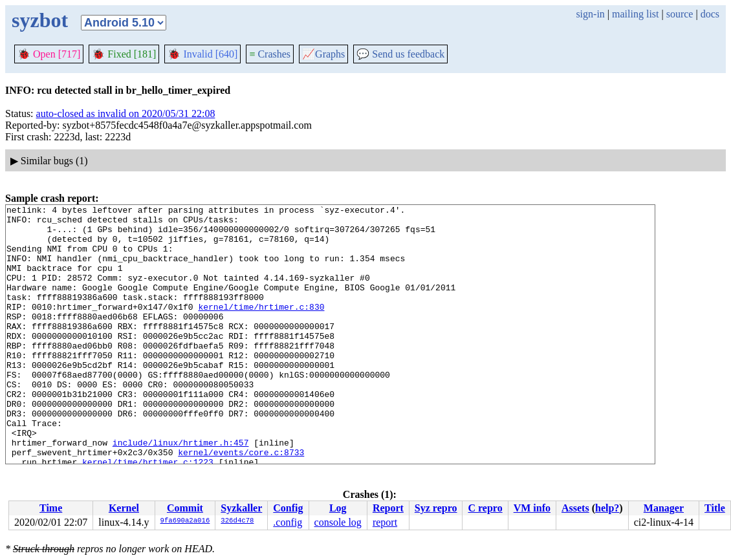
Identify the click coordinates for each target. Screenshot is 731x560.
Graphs (323, 54)
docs (710, 14)
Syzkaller (241, 508)
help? (607, 508)
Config (288, 508)
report (385, 522)
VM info (532, 508)
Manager (664, 508)
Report (388, 508)
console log (338, 522)
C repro (485, 508)
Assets (575, 508)
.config (288, 522)
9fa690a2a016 (185, 521)
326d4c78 (237, 521)
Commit (185, 508)
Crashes (270, 54)
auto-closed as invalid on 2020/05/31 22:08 (126, 113)
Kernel (124, 508)
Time (51, 508)
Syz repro (436, 508)
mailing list (635, 14)
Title (715, 508)
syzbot (40, 20)
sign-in (590, 14)
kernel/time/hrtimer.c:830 (261, 328)
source (680, 14)
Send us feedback (400, 54)
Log (338, 508)
